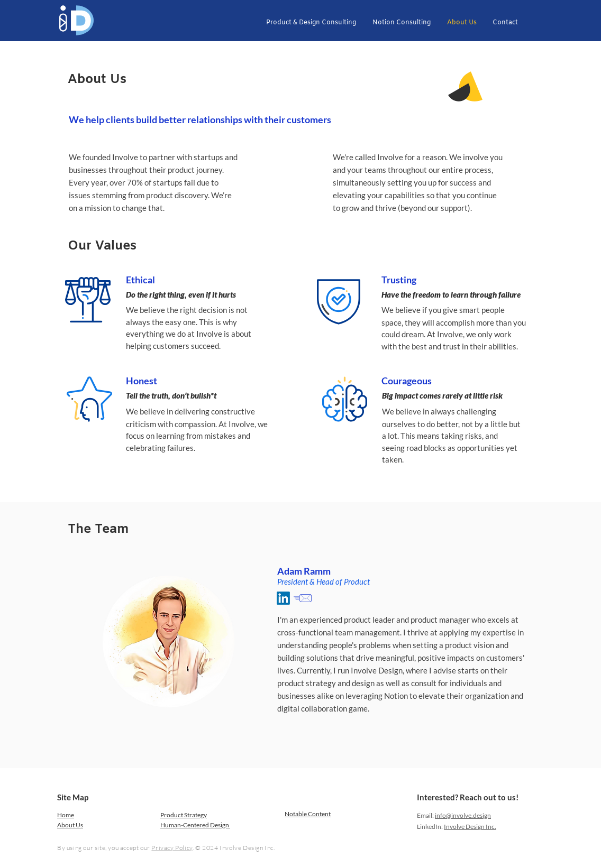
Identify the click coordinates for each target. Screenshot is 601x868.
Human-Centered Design (195, 825)
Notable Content (308, 814)
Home (66, 815)
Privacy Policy (172, 848)
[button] (311, 23)
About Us (70, 825)
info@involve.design (463, 815)
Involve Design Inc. (470, 827)
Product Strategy (184, 815)
